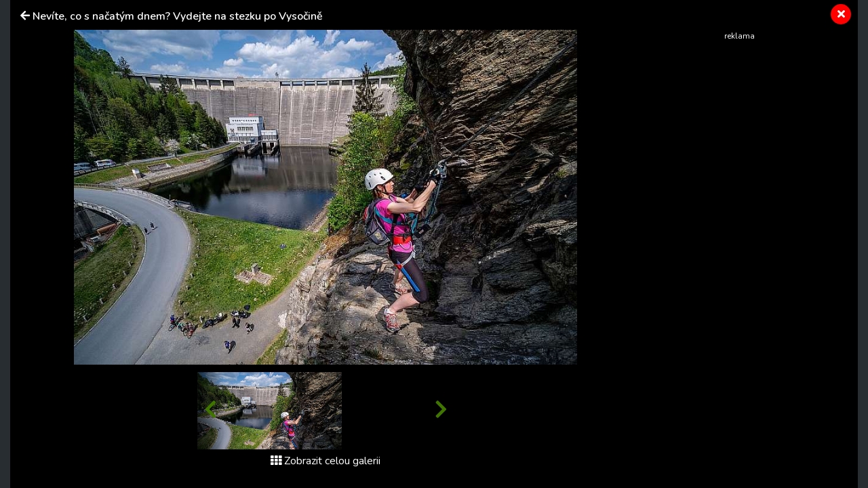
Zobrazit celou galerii (325, 461)
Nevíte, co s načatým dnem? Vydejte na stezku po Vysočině (178, 16)
